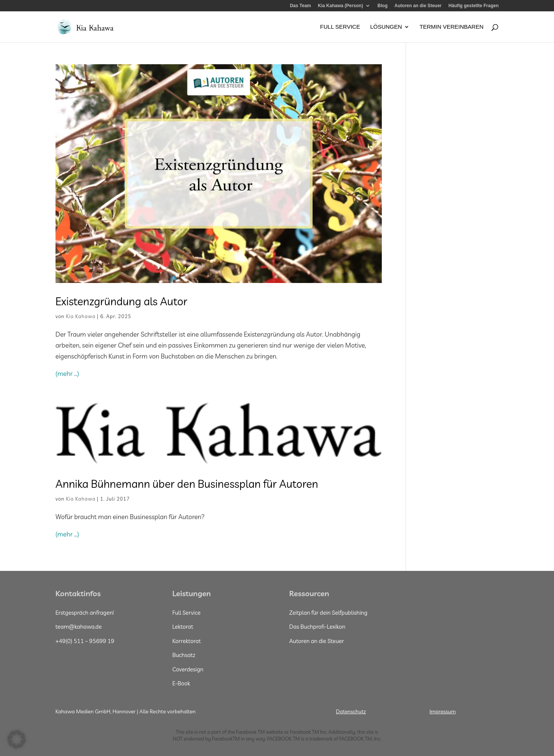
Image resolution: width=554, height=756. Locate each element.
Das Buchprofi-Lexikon (317, 627)
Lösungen (386, 27)
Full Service (340, 27)
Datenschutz (351, 711)
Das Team (301, 6)
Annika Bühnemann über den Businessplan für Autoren (187, 484)
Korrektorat (187, 641)
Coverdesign (188, 669)
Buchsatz (184, 655)
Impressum (443, 711)
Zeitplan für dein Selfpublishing (328, 613)
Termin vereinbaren (451, 27)
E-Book (181, 683)
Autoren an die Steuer (418, 6)
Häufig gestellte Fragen (474, 6)
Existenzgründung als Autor (121, 301)
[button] (17, 739)
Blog (383, 6)
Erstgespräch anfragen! (85, 613)
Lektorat (183, 627)
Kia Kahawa (81, 316)
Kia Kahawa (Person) (340, 6)
